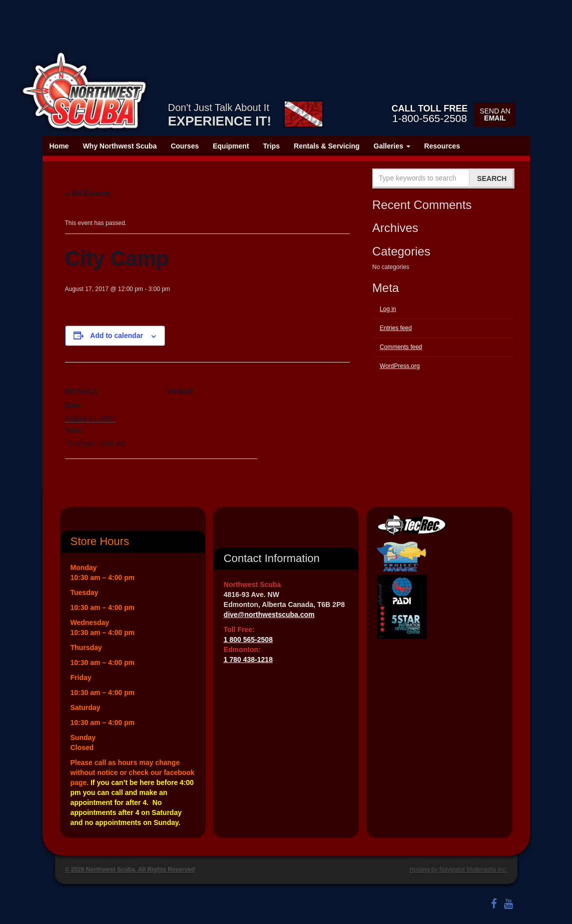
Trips (271, 146)
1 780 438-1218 (248, 659)
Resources (442, 146)
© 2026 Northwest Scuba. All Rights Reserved (130, 869)
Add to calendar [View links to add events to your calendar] (117, 335)
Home (59, 146)
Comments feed (401, 347)
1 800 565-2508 (248, 639)
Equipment (231, 146)
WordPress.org (400, 366)
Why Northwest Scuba (120, 146)
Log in (388, 309)
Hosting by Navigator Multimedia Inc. (458, 869)
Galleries (392, 146)
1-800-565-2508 (429, 113)
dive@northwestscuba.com (269, 614)
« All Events (88, 193)
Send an (495, 114)
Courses (185, 146)
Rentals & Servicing (327, 146)
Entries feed (396, 328)
